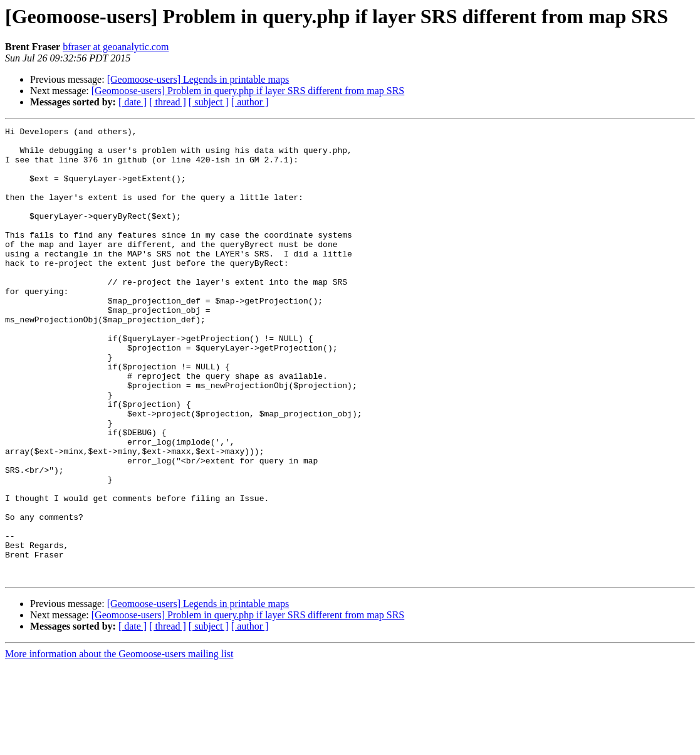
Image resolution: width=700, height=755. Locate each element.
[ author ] (250, 102)
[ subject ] (209, 102)
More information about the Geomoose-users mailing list (119, 744)
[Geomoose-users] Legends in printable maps (198, 79)
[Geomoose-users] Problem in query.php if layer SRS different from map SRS (248, 91)
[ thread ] (168, 102)
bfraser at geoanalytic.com (116, 47)
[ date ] (133, 102)
